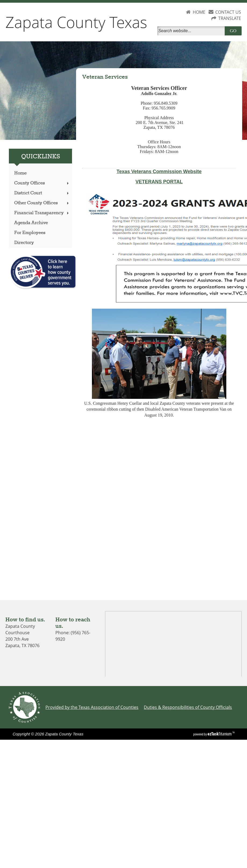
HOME (199, 12)
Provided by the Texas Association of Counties (92, 707)
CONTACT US (228, 12)
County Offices (42, 183)
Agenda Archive (31, 223)
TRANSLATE (230, 18)
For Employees (30, 233)
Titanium (220, 734)
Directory (24, 243)
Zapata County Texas (76, 22)
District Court (42, 193)
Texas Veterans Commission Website (159, 172)
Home (20, 173)
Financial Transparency (42, 213)
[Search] (192, 31)
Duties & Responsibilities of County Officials (188, 707)
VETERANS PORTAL (159, 182)
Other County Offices (42, 203)
